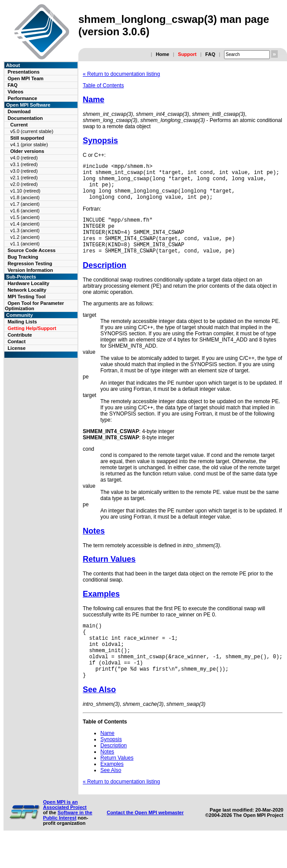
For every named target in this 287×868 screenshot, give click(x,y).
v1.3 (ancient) (25, 230)
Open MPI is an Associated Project (65, 832)
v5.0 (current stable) (32, 131)
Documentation (25, 118)
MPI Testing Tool (26, 297)
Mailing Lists (22, 322)
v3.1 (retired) (24, 164)
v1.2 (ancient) (25, 237)
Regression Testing (30, 263)
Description (105, 281)
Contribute (20, 335)
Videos (15, 92)
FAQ (210, 54)
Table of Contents (103, 85)
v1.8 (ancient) (25, 197)
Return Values (109, 575)
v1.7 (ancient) (25, 204)
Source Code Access (31, 250)
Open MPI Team (26, 78)
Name (94, 100)
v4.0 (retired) (24, 158)
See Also (99, 717)
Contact (17, 341)
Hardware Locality (28, 283)
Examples (101, 610)
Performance (22, 98)
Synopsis (100, 141)
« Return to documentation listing (121, 74)
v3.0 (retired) (24, 171)
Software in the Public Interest (68, 843)
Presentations (24, 72)
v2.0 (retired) (24, 184)
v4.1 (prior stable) (29, 145)
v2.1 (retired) (24, 178)
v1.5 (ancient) (25, 217)
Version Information (30, 270)
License (17, 348)
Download (19, 111)
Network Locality (27, 290)
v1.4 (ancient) (25, 224)
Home (163, 54)
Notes (94, 547)
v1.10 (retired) (25, 191)
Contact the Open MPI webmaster (145, 840)
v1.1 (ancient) (25, 244)
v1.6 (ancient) (25, 211)
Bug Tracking (23, 257)
